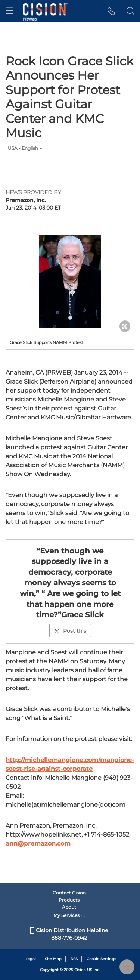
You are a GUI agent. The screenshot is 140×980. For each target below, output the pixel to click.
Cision (80, 970)
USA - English (25, 148)
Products (69, 900)
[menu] (10, 11)
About (69, 907)
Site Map (53, 959)
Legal (31, 959)
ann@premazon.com (38, 843)
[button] (111, 11)
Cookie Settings (101, 959)
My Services (69, 915)
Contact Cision (69, 893)
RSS (74, 959)
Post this (70, 631)
